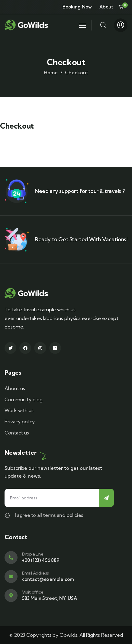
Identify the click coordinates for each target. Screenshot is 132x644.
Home (51, 72)
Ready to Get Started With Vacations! (81, 239)
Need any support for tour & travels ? (80, 191)
